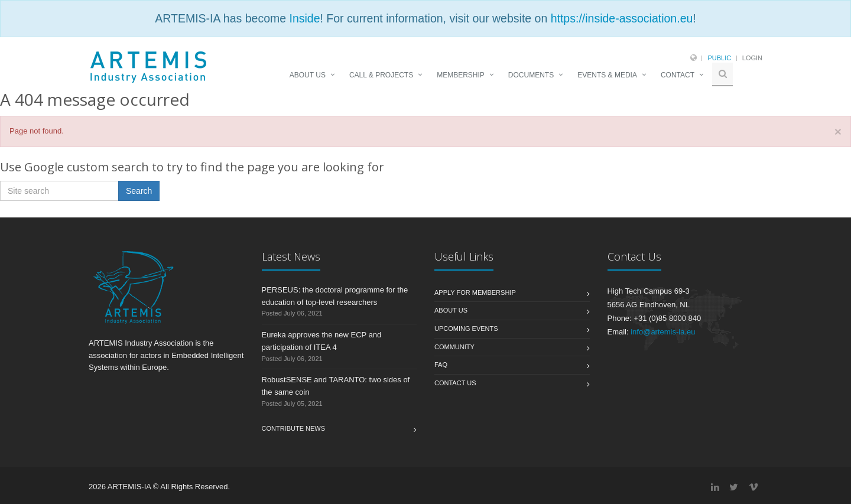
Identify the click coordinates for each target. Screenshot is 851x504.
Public (719, 58)
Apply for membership (475, 292)
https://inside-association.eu (622, 18)
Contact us (455, 383)
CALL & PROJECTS (381, 75)
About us (451, 310)
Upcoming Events (466, 329)
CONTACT (678, 75)
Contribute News (294, 428)
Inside (304, 18)
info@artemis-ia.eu (663, 332)
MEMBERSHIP (461, 75)
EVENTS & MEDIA (607, 75)
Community (454, 347)
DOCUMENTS (531, 75)
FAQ (441, 365)
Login (752, 58)
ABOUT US (308, 75)
